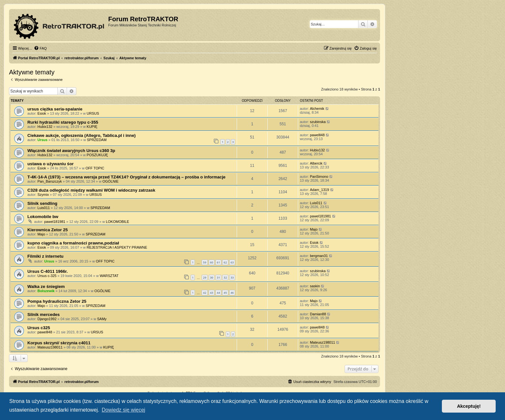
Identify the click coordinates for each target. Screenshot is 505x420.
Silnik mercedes (43, 315)
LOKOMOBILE (118, 222)
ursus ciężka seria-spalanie (55, 109)
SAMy (102, 319)
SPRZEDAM (97, 140)
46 (232, 293)
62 (225, 262)
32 (225, 277)
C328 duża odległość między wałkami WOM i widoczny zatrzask (91, 190)
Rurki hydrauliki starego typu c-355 (63, 122)
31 (218, 277)
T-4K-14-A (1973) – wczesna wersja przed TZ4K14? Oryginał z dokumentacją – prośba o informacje (126, 177)
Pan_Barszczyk (50, 181)
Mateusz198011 (50, 347)
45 (225, 293)
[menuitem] (40, 48)
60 (212, 262)
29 (205, 277)
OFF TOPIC (95, 168)
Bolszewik (46, 291)
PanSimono (319, 177)
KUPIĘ (92, 127)
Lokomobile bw (43, 217)
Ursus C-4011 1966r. (48, 271)
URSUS (93, 113)
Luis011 (44, 208)
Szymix (43, 195)
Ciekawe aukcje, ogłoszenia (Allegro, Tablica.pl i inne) (81, 135)
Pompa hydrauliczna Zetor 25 (57, 301)
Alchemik (317, 109)
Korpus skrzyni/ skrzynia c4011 (59, 343)
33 (232, 277)
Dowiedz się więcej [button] (124, 410)
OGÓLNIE (110, 181)
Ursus (42, 140)
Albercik (316, 163)
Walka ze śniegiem (46, 286)
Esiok (42, 113)
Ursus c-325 (47, 276)
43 (212, 293)
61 (218, 262)
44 (218, 293)
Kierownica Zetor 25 (48, 230)
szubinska (318, 122)
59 (205, 262)
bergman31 (319, 256)
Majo (41, 234)
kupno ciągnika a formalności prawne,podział (73, 243)
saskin (315, 286)
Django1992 (47, 319)
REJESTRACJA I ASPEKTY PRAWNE (117, 247)
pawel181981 (55, 222)
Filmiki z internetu (45, 256)
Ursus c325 (39, 328)
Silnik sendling (42, 203)
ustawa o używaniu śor (51, 164)
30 (212, 277)
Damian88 (318, 314)
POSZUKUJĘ (97, 155)
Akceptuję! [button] (469, 406)
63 (232, 262)
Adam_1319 (319, 190)
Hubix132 (45, 127)
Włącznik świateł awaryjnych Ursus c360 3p (71, 151)
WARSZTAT (109, 276)
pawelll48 (317, 135)
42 (205, 293)
